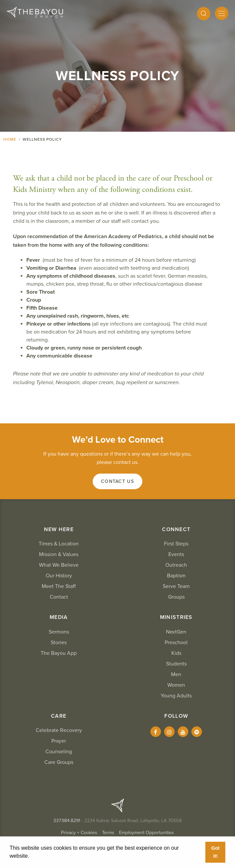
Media (59, 617)
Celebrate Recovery (59, 730)
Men (176, 674)
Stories (59, 643)
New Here (59, 529)
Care (59, 716)
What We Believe (59, 565)
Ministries (176, 617)
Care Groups (59, 762)
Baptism (176, 576)
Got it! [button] (215, 852)
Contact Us (117, 481)
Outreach (176, 565)
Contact (59, 597)
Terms (108, 833)
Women (176, 685)
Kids (176, 653)
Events (176, 554)
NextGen (176, 632)
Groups (176, 597)
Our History (59, 576)
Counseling (59, 752)
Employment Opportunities (146, 833)
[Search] (204, 14)
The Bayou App (59, 653)
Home (10, 139)
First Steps (176, 544)
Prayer (59, 741)
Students (176, 664)
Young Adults (176, 696)
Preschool (176, 643)
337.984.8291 (67, 821)
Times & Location (59, 544)
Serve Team (176, 586)
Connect (176, 529)
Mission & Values (59, 554)
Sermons (59, 632)
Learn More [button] (46, 856)
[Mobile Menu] (222, 13)
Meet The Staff (59, 586)
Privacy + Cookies (79, 833)
